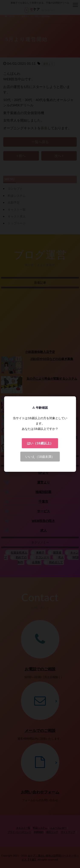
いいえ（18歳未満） (40, 457)
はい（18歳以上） (40, 443)
